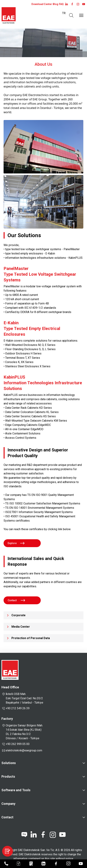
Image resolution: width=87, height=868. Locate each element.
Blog (55, 4)
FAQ (61, 4)
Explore (15, 543)
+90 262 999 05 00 (15, 744)
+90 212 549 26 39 (15, 708)
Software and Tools (16, 790)
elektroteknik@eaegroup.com (24, 750)
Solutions (9, 763)
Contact (15, 600)
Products (8, 776)
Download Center (42, 4)
